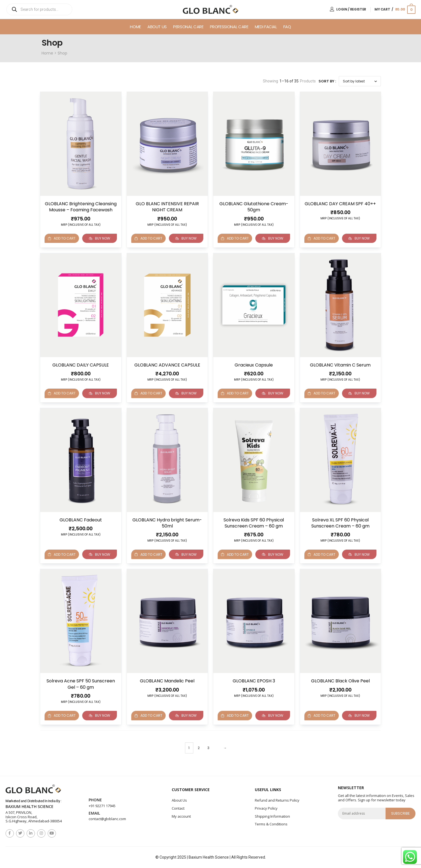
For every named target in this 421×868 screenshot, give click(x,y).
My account (181, 816)
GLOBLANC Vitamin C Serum (340, 365)
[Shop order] (360, 81)
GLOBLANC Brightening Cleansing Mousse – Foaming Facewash (81, 207)
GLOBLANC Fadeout (81, 520)
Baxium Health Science (29, 807)
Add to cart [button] (148, 238)
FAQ (287, 27)
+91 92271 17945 (102, 806)
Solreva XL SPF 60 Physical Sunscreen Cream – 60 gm (340, 523)
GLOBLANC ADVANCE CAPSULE (167, 365)
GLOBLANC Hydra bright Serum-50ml (167, 523)
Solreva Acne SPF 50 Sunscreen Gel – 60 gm (81, 684)
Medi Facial (266, 27)
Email (94, 813)
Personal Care (188, 27)
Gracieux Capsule (254, 365)
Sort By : (327, 81)
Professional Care (229, 27)
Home (135, 27)
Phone (95, 800)
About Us (157, 27)
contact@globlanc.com (107, 819)
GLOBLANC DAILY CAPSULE (81, 365)
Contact (178, 808)
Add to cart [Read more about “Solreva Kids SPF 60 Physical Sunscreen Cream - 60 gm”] (235, 554)
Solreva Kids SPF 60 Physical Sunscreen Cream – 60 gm (254, 523)
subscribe (401, 813)
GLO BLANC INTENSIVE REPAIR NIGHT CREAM (167, 207)
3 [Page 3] (208, 748)
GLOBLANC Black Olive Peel (340, 681)
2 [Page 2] (199, 748)
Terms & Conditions (271, 824)
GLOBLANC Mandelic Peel (167, 681)
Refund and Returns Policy (277, 800)
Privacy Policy (266, 808)
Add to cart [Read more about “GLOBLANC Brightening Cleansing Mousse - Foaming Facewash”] (62, 238)
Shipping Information (272, 816)
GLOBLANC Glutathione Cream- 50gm (254, 207)
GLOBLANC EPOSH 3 (254, 681)
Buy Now (100, 238)
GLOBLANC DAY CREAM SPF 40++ (340, 204)
